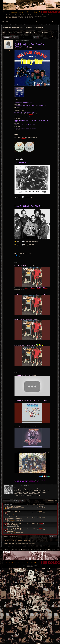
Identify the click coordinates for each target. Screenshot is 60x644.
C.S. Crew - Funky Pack (14, 507)
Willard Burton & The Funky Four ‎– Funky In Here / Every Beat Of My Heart (15, 530)
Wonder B (17, 34)
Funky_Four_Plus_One (31, 242)
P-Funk (11, 515)
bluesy (8, 50)
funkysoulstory (12, 521)
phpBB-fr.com (31, 566)
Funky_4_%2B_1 (29, 245)
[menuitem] (55, 22)
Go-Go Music (12, 522)
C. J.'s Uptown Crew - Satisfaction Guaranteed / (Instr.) (15, 518)
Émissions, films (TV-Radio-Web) (13, 527)
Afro (8, 509)
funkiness (12, 34)
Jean (10, 526)
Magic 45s (12, 533)
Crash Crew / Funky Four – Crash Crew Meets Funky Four (39, 28)
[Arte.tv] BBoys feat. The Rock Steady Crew (14, 524)
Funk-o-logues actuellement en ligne (17, 541)
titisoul (8, 495)
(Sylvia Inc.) (32, 138)
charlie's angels (12, 514)
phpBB (27, 565)
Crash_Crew (27, 197)
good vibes (11, 508)
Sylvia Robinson (33, 114)
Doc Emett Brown (12, 532)
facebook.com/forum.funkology (26, 17)
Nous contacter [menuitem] (25, 550)
